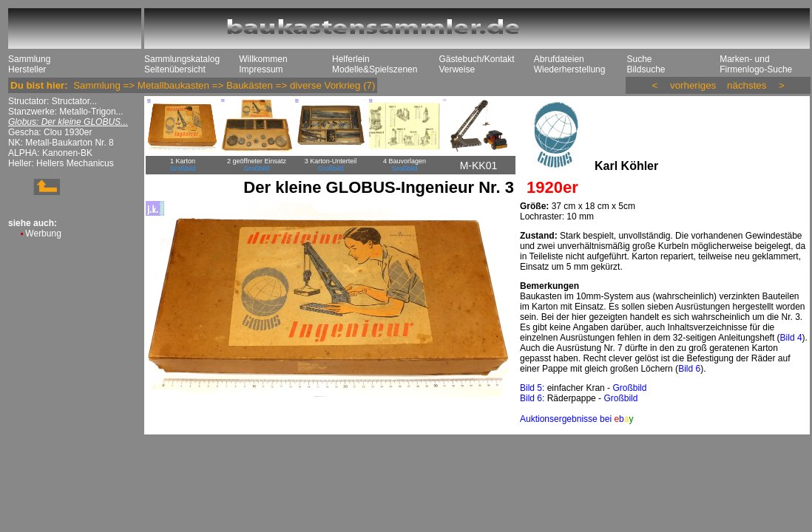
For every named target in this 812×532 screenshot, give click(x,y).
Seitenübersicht (175, 69)
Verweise (457, 69)
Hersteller (27, 69)
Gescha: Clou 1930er (50, 132)
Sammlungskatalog (182, 59)
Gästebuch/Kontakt (476, 59)
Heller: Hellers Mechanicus (61, 163)
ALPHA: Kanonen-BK (50, 153)
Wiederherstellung (570, 69)
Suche (639, 59)
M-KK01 (479, 166)
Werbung (43, 233)
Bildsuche (646, 69)
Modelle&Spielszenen (375, 69)
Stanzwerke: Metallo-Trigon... (66, 112)
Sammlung (29, 59)
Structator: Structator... (53, 101)
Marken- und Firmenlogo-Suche (756, 64)
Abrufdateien (559, 59)
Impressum (261, 69)
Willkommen (263, 59)
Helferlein (351, 59)
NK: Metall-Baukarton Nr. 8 (61, 143)
